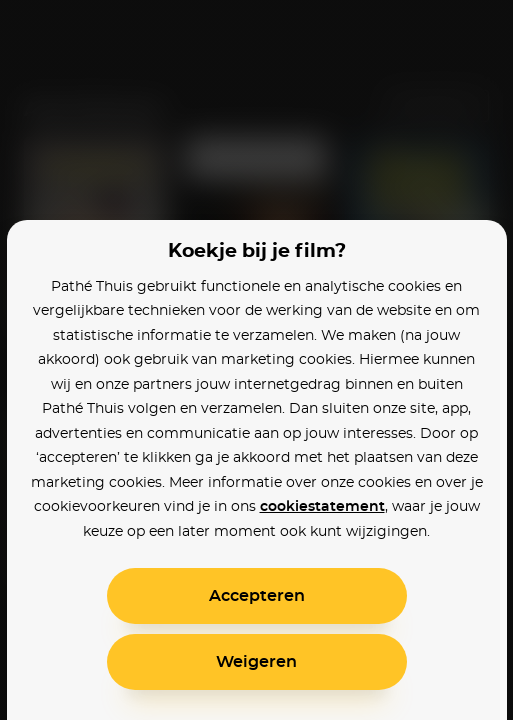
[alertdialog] (256, 360)
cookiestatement (322, 507)
